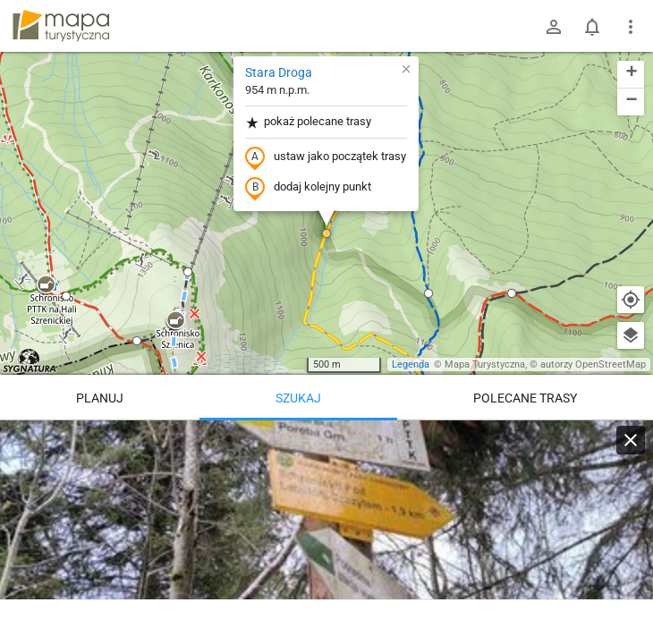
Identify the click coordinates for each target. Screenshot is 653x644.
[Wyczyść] (631, 440)
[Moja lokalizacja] (631, 300)
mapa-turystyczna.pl (61, 26)
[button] (46, 285)
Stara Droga (279, 72)
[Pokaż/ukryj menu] (631, 27)
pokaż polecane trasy (308, 122)
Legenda (411, 364)
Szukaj (298, 398)
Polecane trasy (525, 398)
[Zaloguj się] (554, 27)
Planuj (100, 398)
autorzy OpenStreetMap (593, 364)
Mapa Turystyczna (485, 364)
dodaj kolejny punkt (308, 188)
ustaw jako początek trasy (326, 157)
